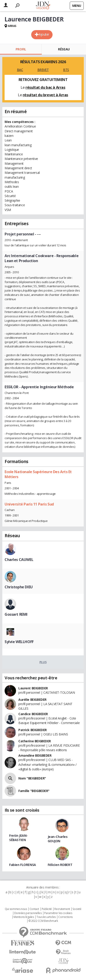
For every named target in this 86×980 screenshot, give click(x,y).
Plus (43, 662)
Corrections (65, 917)
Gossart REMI (16, 614)
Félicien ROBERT (60, 865)
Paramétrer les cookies (58, 913)
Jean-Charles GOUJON (58, 839)
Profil (21, 49)
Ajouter (44, 34)
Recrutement (62, 909)
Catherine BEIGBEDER (35, 741)
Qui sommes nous (16, 909)
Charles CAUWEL (19, 560)
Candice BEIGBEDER (33, 714)
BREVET (43, 70)
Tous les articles (46, 917)
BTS (66, 70)
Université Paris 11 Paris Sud (29, 504)
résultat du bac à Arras (45, 87)
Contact (34, 909)
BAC (20, 70)
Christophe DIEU (19, 587)
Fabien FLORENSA (23, 865)
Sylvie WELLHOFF (19, 642)
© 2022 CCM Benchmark (43, 921)
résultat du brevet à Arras (45, 95)
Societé (77, 909)
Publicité (47, 909)
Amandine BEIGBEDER (35, 755)
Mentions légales (24, 917)
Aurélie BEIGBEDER (32, 700)
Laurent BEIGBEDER (33, 688)
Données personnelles (28, 913)
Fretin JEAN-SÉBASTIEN (18, 838)
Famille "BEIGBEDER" (34, 791)
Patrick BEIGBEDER (33, 730)
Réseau (64, 49)
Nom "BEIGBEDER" (32, 778)
